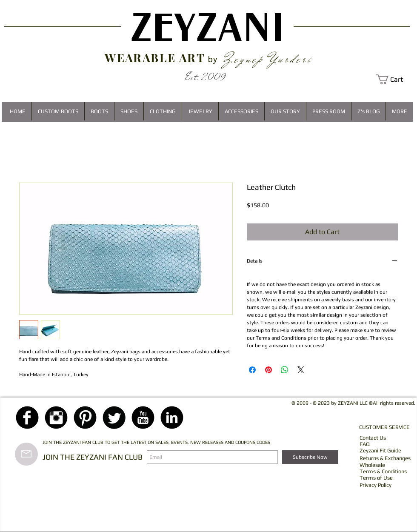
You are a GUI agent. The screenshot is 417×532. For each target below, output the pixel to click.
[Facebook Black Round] (27, 418)
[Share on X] (301, 370)
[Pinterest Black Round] (85, 418)
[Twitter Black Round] (114, 418)
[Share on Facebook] (252, 370)
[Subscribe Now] (310, 457)
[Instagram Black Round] (56, 418)
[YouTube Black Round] (143, 418)
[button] (394, 79)
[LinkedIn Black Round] (172, 418)
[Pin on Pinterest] (268, 370)
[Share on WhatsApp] (285, 370)
